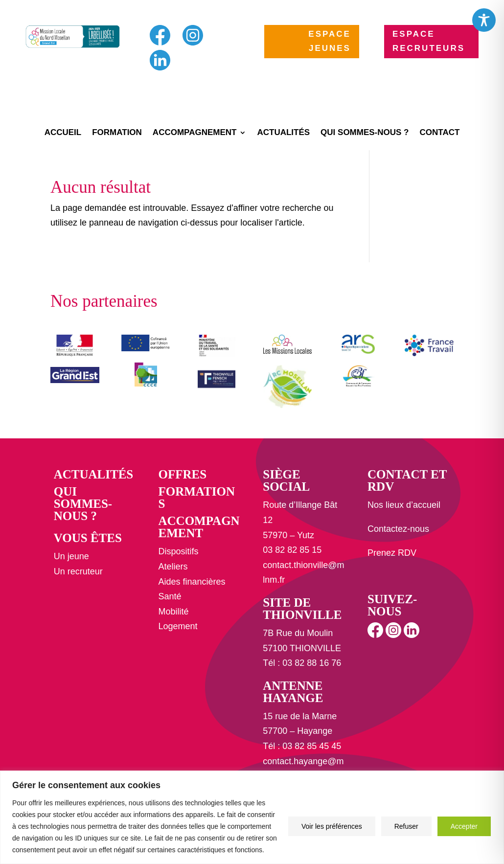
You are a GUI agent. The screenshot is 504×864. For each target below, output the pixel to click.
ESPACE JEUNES (330, 41)
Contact (440, 133)
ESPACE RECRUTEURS (429, 41)
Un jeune (71, 556)
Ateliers (173, 567)
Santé (170, 596)
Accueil (63, 133)
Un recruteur (78, 571)
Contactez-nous (398, 529)
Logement (178, 626)
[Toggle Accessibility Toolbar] (484, 20)
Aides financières (192, 582)
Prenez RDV (392, 553)
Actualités (283, 133)
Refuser (406, 826)
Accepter (464, 826)
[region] (252, 817)
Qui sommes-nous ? (365, 133)
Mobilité (173, 612)
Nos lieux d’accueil (404, 505)
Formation (117, 133)
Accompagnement (195, 133)
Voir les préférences (332, 826)
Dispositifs (178, 551)
